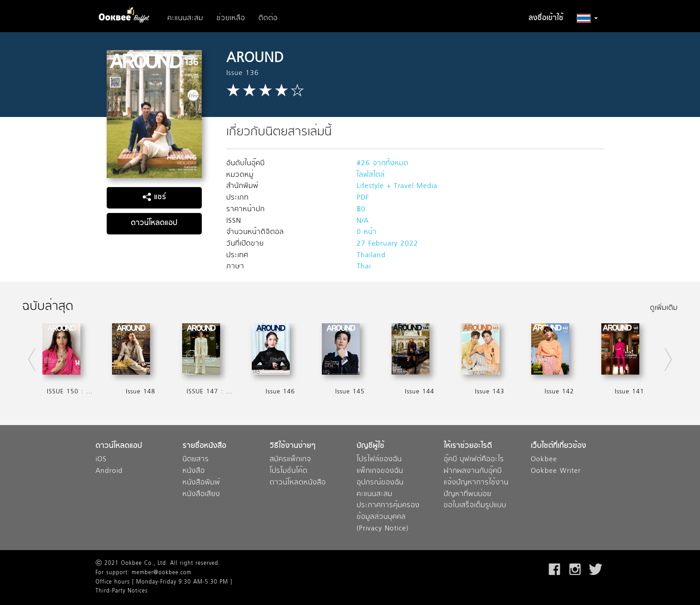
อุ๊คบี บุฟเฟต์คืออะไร (474, 460)
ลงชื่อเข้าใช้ (546, 18)
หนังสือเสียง (201, 494)
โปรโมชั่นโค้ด (289, 471)
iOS (101, 460)
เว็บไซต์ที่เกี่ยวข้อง (558, 446)
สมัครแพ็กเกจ (290, 460)
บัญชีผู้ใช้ (371, 446)
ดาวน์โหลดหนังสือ (298, 483)
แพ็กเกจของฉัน (380, 471)
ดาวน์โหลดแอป (154, 223)
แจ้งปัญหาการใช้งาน (476, 483)
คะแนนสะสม (185, 18)
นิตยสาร (196, 460)
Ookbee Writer (556, 471)
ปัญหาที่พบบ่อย (468, 494)
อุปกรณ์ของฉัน (380, 483)
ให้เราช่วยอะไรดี (468, 446)
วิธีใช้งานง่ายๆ (293, 446)
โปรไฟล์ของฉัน (379, 460)
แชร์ (154, 197)
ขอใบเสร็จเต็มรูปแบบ (475, 506)
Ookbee (544, 460)
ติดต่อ (268, 18)
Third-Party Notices (122, 591)
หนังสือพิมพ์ (201, 483)
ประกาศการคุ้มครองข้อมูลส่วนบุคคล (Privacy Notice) (388, 517)
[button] (587, 18)
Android (109, 471)
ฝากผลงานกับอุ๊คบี (473, 471)
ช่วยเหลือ (231, 18)
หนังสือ (194, 471)
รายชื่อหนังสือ (204, 446)
